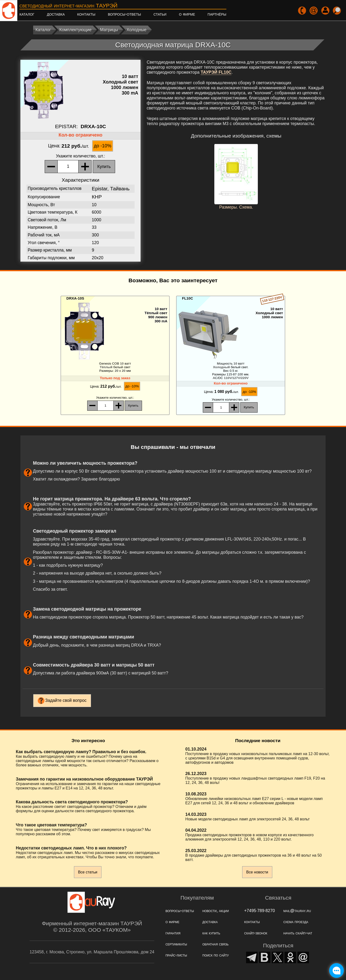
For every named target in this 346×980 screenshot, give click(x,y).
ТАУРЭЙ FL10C (216, 72)
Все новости (257, 872)
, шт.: (80, 156)
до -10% (103, 146)
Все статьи (88, 872)
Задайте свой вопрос (66, 700)
